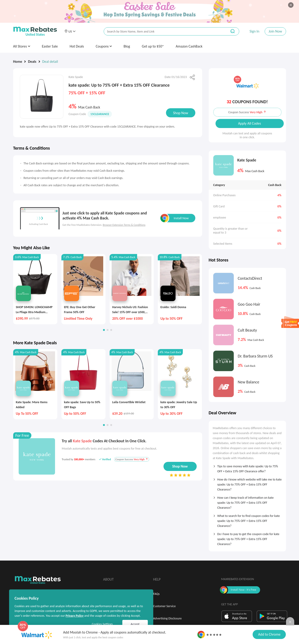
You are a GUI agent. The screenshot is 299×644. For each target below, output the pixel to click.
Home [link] (18, 62)
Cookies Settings (102, 624)
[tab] (247, 467)
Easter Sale (50, 46)
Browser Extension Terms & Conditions (124, 225)
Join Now (275, 31)
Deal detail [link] (50, 62)
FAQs (157, 594)
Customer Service (165, 606)
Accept (135, 624)
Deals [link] (32, 62)
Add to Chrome (269, 634)
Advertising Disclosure (167, 618)
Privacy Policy (74, 616)
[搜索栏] (163, 31)
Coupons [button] (104, 46)
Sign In (254, 31)
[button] (70, 31)
